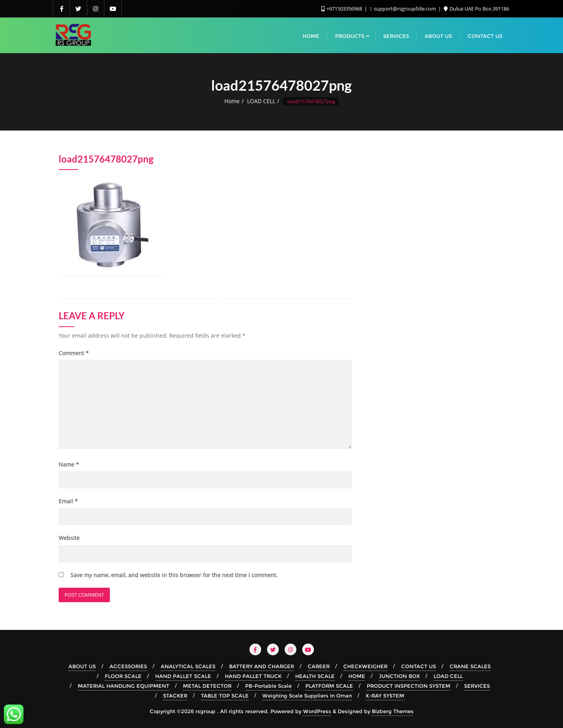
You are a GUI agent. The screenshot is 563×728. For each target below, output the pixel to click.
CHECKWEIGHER (365, 666)
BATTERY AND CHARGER (262, 666)
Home (232, 101)
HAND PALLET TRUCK (253, 676)
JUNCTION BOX (399, 676)
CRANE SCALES (470, 666)
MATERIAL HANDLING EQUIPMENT (124, 686)
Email (68, 501)
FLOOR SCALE (123, 676)
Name (69, 464)
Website (69, 538)
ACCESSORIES (128, 666)
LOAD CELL (261, 101)
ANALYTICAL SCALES (188, 666)
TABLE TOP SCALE (225, 696)
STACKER (175, 696)
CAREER (319, 666)
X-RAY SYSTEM (385, 696)
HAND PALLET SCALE (183, 676)
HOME (357, 676)
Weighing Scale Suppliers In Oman (307, 696)
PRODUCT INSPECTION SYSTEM (409, 686)
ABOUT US (82, 666)
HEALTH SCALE (315, 676)
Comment (74, 353)
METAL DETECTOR (207, 686)
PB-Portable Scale (268, 686)
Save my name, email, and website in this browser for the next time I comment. (174, 575)
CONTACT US (419, 666)
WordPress (317, 711)
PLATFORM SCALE (329, 686)
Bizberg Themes (393, 711)
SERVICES (477, 686)
